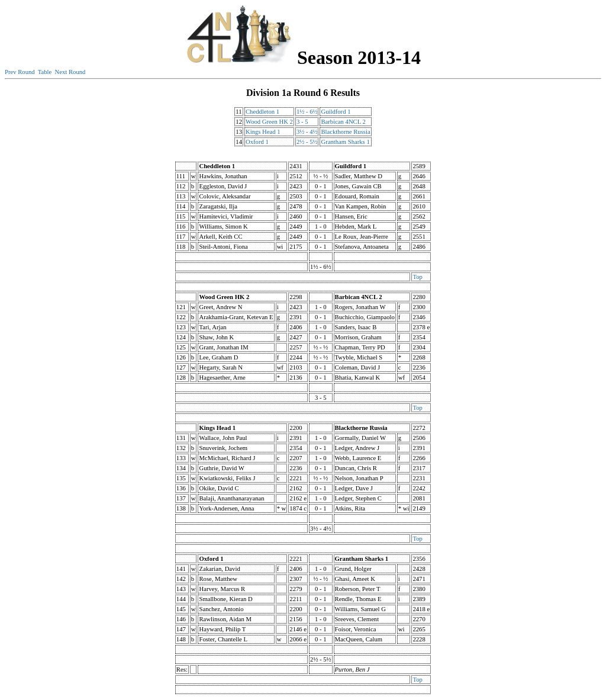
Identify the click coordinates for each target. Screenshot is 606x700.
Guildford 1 (336, 112)
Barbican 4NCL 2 (343, 122)
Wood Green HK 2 (269, 122)
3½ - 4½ (307, 132)
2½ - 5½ (307, 142)
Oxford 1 (257, 142)
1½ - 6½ (307, 112)
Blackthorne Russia (345, 132)
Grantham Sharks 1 (345, 142)
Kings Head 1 (263, 132)
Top (417, 277)
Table (45, 72)
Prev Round (20, 72)
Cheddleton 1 (262, 112)
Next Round (70, 72)
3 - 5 (302, 122)
